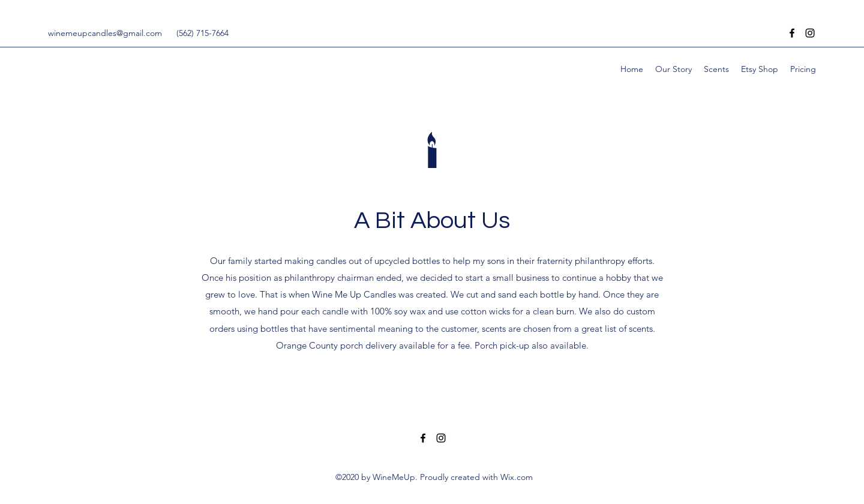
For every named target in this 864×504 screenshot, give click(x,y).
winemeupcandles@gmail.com (105, 33)
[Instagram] (810, 33)
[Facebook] (792, 33)
